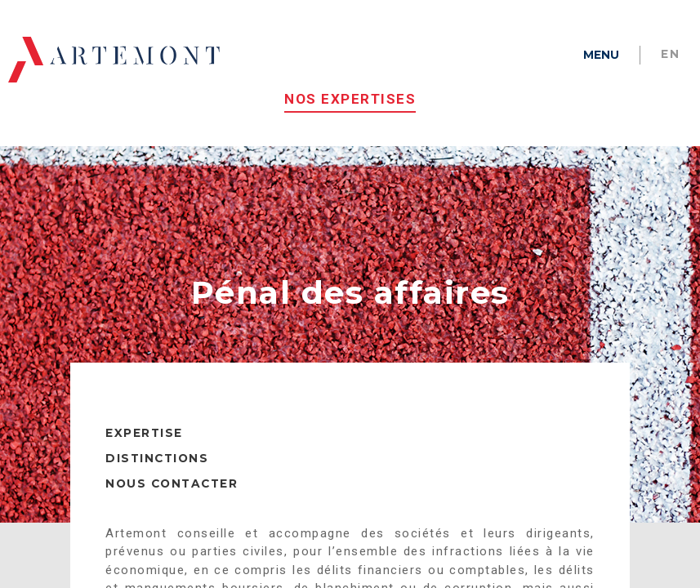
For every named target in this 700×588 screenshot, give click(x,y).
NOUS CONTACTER (172, 497)
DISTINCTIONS (157, 472)
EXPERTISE (144, 447)
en (670, 54)
